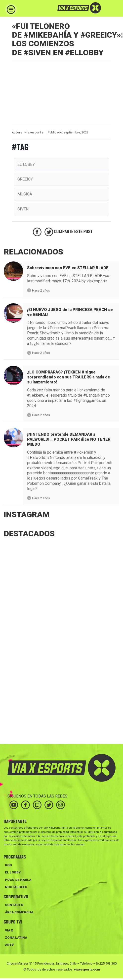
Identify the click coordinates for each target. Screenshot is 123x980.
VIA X (9, 930)
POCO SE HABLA (18, 880)
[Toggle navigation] (11, 10)
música (25, 194)
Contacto (14, 905)
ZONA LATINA (16, 938)
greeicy (25, 179)
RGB (8, 865)
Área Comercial (19, 912)
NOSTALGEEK (16, 887)
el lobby (26, 164)
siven (23, 209)
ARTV (9, 945)
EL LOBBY (13, 872)
